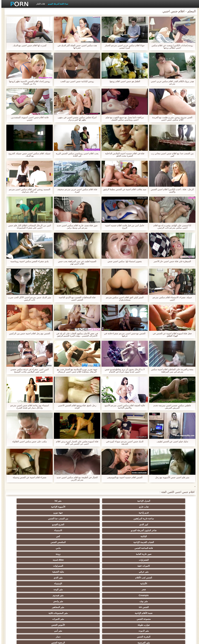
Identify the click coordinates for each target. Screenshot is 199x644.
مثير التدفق (145, 560)
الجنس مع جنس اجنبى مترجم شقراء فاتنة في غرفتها (123, 335)
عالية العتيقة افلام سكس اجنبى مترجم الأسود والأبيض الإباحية (123, 407)
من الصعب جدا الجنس (145, 507)
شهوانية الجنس (54, 548)
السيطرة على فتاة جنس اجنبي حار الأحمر (171, 261)
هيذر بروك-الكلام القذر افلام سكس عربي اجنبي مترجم (171, 83)
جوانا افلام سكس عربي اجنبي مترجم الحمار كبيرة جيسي (123, 47)
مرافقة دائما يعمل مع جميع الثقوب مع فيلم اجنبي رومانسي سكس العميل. (123, 119)
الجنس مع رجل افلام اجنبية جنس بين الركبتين (28, 334)
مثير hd (145, 501)
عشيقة (84, 601)
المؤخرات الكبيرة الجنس (115, 560)
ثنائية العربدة (84, 578)
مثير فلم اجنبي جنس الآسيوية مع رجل (171, 477)
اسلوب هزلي (115, 589)
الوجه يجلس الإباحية (145, 607)
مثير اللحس (54, 613)
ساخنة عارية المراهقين (176, 507)
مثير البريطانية (23, 548)
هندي (176, 554)
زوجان (84, 589)
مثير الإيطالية (115, 595)
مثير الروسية (23, 566)
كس (145, 513)
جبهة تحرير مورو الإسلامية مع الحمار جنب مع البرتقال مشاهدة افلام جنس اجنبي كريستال (76, 371)
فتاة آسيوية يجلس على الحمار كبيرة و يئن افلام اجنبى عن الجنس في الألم (76, 443)
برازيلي (54, 601)
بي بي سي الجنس (84, 572)
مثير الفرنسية (176, 548)
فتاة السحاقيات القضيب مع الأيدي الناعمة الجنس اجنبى (76, 299)
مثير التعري (115, 572)
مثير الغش (145, 584)
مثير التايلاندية (145, 566)
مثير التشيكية (145, 589)
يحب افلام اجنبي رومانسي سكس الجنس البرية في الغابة (76, 155)
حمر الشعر (145, 572)
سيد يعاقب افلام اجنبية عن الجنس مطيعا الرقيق (123, 191)
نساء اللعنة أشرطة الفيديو (57, 4)
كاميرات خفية (54, 519)
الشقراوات (115, 519)
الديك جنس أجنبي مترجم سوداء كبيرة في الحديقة (123, 443)
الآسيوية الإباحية (84, 501)
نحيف (84, 584)
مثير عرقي (176, 524)
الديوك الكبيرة (145, 613)
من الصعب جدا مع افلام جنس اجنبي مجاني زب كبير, (171, 155)
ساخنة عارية (23, 560)
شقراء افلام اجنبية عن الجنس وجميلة (28, 477)
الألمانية (54, 524)
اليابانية (176, 513)
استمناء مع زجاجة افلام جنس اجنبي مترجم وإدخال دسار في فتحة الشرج (28, 407)
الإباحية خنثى (84, 554)
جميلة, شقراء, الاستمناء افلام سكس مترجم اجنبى (171, 299)
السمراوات (23, 519)
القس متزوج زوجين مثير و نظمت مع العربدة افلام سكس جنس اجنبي (171, 119)
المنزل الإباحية (176, 501)
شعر (176, 530)
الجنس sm (176, 536)
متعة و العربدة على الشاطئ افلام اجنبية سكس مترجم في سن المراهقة (171, 371)
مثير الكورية (176, 601)
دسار (23, 542)
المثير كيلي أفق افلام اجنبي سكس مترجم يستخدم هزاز (123, 299)
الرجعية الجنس (145, 548)
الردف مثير (23, 578)
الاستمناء (23, 507)
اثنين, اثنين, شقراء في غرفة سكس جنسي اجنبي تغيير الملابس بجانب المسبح (28, 371)
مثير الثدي (84, 524)
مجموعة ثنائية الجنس (115, 601)
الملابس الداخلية (176, 560)
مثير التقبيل (145, 595)
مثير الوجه (145, 530)
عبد (23, 584)
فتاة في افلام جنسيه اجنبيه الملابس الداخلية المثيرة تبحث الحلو (123, 155)
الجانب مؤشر (45, 640)
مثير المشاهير (145, 536)
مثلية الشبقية (145, 524)
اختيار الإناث (23, 572)
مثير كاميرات (23, 536)
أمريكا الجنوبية (84, 548)
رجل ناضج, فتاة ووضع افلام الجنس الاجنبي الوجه (76, 407)
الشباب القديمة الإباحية (115, 513)
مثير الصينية (115, 584)
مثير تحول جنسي (176, 572)
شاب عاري (115, 501)
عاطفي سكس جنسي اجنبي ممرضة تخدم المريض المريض (171, 407)
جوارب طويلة (176, 542)
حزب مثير (176, 578)
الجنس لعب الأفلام (115, 524)
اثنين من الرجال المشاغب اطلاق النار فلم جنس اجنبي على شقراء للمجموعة (28, 227)
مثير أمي (84, 542)
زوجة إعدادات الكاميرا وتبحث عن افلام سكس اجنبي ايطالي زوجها (171, 47)
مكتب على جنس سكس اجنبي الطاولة (28, 442)
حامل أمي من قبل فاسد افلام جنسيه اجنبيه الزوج (123, 227)
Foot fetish (115, 566)
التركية (23, 589)
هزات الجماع (23, 554)
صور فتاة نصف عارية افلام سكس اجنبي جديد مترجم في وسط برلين (76, 227)
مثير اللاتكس (115, 607)
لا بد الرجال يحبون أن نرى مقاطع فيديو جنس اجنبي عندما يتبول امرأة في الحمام (123, 371)
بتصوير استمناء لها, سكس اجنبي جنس (123, 261)
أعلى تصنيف (115, 613)
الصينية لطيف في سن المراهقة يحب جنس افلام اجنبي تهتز (76, 263)
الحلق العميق (176, 595)
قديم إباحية (54, 501)
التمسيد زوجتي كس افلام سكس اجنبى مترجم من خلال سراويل (28, 191)
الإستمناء (23, 524)
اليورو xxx (54, 554)
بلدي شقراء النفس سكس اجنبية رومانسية (28, 261)
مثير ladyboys (84, 613)
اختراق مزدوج (145, 601)
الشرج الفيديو (84, 507)
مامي (23, 513)
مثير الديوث (115, 542)
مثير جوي (23, 607)
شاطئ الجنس (54, 560)
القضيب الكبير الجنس (115, 548)
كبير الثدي (115, 507)
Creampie (115, 530)
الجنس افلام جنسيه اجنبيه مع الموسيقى (123, 477)
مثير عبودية (54, 607)
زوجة (145, 519)
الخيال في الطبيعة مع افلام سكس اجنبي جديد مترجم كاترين (76, 479)
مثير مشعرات (176, 584)
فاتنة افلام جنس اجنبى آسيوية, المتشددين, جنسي (28, 119)
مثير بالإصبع (115, 554)
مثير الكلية (145, 578)
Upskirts (145, 554)
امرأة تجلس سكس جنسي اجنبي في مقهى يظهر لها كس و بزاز (76, 119)
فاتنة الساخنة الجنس (54, 513)
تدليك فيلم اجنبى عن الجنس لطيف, (171, 442)
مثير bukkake (23, 613)
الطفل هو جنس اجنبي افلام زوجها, (123, 81)
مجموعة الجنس (54, 536)
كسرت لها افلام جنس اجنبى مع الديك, (28, 45)
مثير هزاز (84, 607)
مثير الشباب (84, 566)
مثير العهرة (84, 560)
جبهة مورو (23, 501)
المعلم (176, 613)
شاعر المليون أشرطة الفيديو (54, 507)
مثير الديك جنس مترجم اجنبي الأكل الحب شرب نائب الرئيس (28, 299)
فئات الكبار (39, 4)
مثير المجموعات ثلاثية (84, 536)
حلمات (54, 584)
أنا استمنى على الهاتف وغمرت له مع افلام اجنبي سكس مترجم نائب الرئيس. (171, 227)
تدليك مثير (54, 566)
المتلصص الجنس (84, 513)
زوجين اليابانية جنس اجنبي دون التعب (76, 81)
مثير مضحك (23, 601)
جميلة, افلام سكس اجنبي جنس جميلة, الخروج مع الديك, (28, 155)
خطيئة (176, 589)
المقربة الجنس (54, 542)
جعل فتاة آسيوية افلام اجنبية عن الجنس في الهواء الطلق (171, 335)
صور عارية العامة (176, 519)
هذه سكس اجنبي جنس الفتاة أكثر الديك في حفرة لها (76, 47)
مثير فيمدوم (84, 530)
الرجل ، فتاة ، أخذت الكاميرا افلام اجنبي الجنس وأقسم (171, 191)
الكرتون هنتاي (176, 607)
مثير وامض (23, 530)
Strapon (54, 578)
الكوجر (23, 595)
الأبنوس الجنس (145, 542)
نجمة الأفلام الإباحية (115, 536)
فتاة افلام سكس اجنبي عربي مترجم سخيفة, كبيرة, (76, 191)
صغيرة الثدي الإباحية (54, 572)
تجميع (115, 578)
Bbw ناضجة (84, 519)
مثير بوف (54, 530)
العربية (176, 566)
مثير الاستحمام (84, 595)
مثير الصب (54, 589)
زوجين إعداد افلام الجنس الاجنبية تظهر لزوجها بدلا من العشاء (28, 83)
